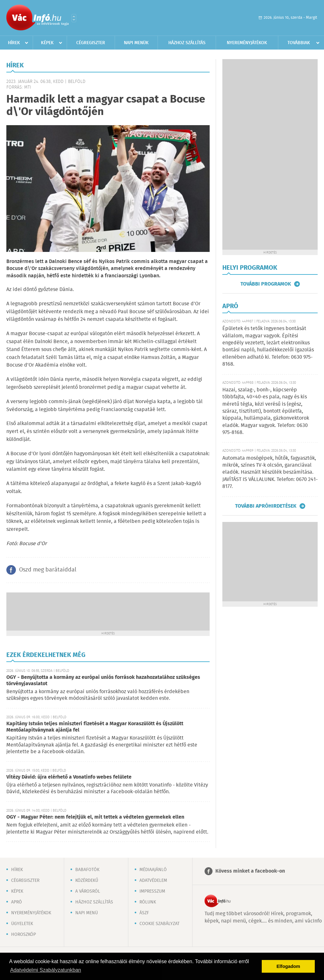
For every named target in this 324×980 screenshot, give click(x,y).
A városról (88, 891)
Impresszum (152, 891)
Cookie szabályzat (159, 924)
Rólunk (148, 902)
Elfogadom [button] (288, 966)
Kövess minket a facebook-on (250, 871)
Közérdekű (87, 881)
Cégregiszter (91, 43)
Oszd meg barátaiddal (48, 570)
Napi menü (87, 913)
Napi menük (136, 43)
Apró (17, 902)
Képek (47, 43)
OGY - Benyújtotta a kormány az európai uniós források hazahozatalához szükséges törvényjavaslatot (103, 681)
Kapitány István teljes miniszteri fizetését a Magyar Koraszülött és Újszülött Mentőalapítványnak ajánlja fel (95, 727)
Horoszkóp (24, 935)
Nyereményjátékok (247, 43)
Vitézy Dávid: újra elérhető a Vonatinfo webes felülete (69, 777)
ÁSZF (144, 913)
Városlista (74, 18)
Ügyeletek (22, 924)
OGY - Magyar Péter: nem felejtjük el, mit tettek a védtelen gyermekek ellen (95, 817)
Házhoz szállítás (187, 43)
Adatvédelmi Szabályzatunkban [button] (46, 970)
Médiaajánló (153, 870)
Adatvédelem (153, 881)
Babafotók (87, 870)
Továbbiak (299, 43)
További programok (266, 284)
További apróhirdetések (266, 506)
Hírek (14, 43)
